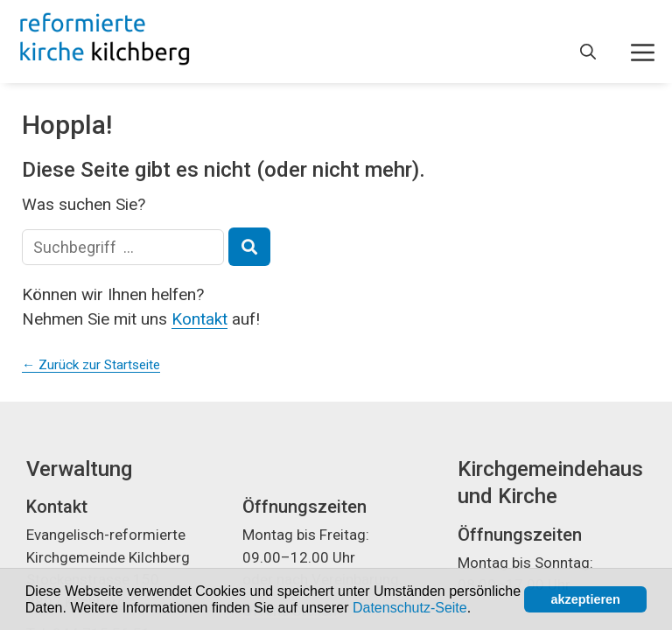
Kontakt (199, 319)
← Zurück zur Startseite (91, 365)
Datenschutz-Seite (410, 608)
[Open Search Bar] (588, 52)
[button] (478, 609)
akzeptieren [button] (586, 599)
